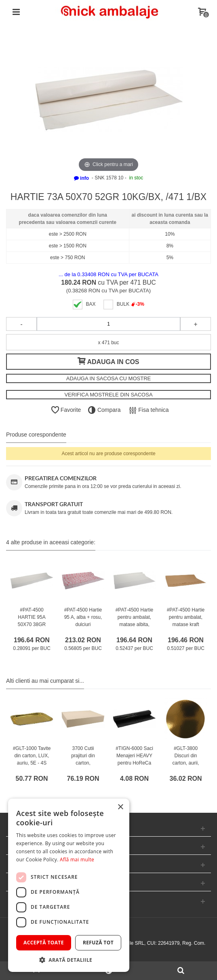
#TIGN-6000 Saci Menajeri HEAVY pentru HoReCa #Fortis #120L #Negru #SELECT (134, 767)
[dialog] (69, 885)
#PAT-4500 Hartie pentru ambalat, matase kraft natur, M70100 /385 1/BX (186, 624)
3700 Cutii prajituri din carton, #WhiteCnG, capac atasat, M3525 (83, 767)
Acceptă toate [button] (44, 943)
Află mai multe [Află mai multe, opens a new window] (77, 860)
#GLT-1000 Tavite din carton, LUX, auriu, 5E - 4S (32, 756)
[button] (69, 960)
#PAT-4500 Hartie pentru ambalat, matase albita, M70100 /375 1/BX (135, 624)
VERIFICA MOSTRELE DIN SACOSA (108, 395)
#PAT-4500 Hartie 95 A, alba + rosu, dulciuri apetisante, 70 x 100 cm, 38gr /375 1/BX (83, 628)
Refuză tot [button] (98, 943)
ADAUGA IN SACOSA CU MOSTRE (109, 378)
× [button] (120, 807)
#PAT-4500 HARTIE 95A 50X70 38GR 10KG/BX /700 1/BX (32, 624)
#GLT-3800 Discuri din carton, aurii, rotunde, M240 (186, 759)
